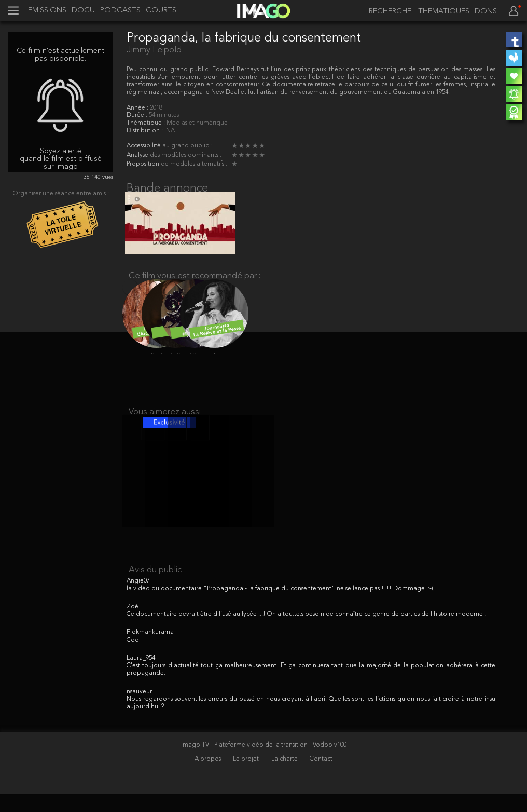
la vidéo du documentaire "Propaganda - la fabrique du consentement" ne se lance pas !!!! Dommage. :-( (280, 607)
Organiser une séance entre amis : (61, 194)
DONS (486, 12)
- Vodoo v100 (328, 763)
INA (170, 131)
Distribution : (145, 131)
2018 (156, 108)
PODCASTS (120, 11)
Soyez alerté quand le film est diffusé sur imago (61, 159)
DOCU (83, 11)
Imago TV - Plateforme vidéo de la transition (245, 763)
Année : (138, 108)
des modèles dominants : (186, 155)
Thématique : (147, 123)
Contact (321, 777)
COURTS (161, 11)
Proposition (144, 164)
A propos (209, 777)
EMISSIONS (47, 11)
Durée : (138, 115)
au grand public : (187, 146)
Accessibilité (144, 146)
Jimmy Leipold (154, 50)
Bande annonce (167, 188)
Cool (134, 658)
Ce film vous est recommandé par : (195, 283)
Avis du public (155, 588)
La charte (285, 777)
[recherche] (387, 12)
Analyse (138, 155)
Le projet (247, 777)
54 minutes (164, 115)
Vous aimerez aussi (165, 423)
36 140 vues (98, 177)
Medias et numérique (197, 123)
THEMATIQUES (444, 12)
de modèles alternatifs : (194, 164)
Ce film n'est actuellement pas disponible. (60, 55)
